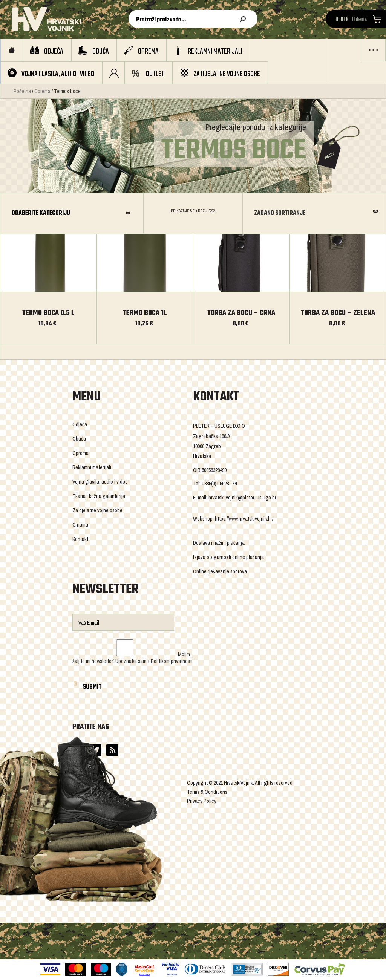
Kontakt (80, 539)
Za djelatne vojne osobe (227, 74)
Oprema (148, 51)
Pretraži (244, 19)
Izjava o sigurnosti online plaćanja (228, 557)
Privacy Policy (202, 801)
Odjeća (54, 51)
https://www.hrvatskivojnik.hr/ (244, 519)
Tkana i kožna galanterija (99, 496)
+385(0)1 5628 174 (219, 484)
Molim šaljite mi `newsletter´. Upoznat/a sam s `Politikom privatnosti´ (132, 658)
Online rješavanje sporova (220, 571)
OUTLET (155, 74)
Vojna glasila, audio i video (58, 74)
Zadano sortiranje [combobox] (280, 213)
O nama (80, 525)
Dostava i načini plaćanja (219, 543)
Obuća (101, 51)
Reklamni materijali (215, 51)
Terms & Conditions (207, 792)
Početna (22, 91)
